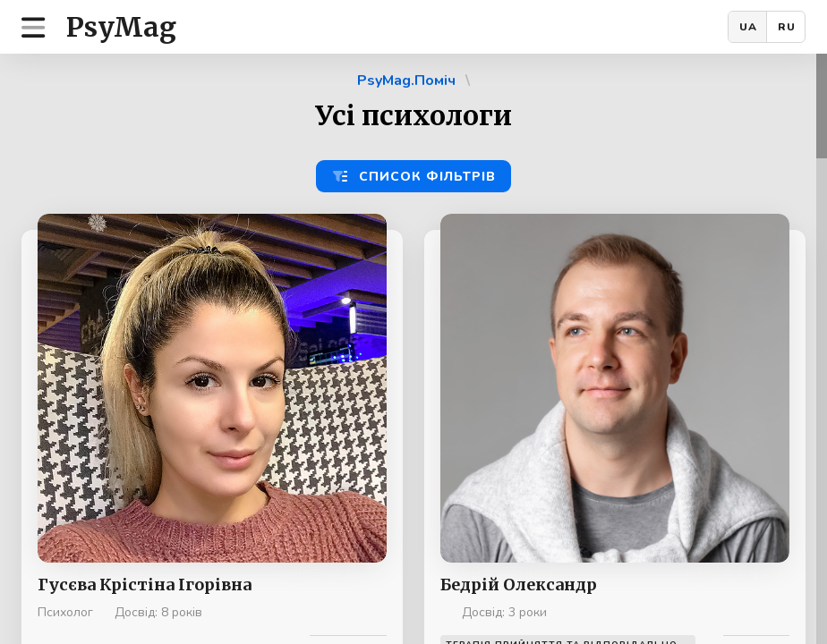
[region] (413, 349)
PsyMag (121, 27)
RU (787, 27)
